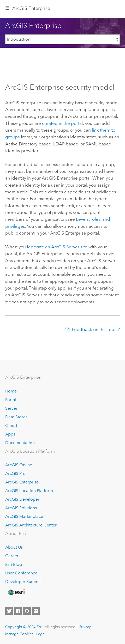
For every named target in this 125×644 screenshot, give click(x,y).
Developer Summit (23, 582)
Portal (11, 400)
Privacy (85, 627)
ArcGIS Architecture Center (31, 525)
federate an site (57, 247)
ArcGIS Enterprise (31, 8)
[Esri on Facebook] (18, 611)
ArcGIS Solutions (21, 508)
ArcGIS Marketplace (24, 516)
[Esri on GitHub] (27, 611)
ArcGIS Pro (15, 473)
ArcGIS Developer (22, 499)
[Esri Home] (16, 592)
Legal (41, 634)
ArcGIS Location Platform (29, 491)
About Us (14, 547)
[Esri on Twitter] (9, 611)
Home (11, 391)
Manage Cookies (19, 634)
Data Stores (16, 417)
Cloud (11, 425)
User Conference (21, 573)
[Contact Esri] (36, 611)
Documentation (20, 443)
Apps (10, 434)
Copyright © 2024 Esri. (24, 627)
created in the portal (62, 123)
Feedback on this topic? (96, 329)
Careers (13, 556)
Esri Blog (14, 564)
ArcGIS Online (19, 465)
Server (11, 408)
